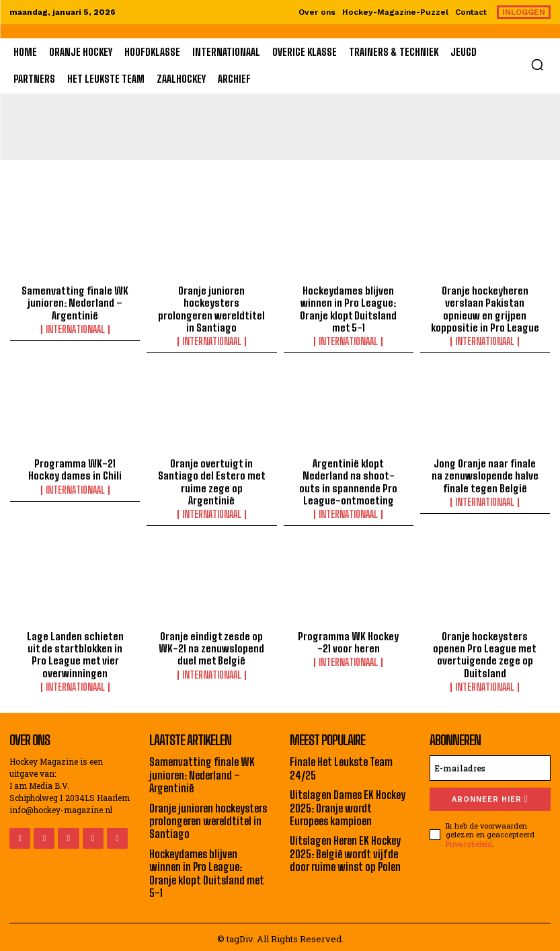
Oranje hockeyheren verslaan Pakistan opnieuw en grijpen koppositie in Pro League (485, 309)
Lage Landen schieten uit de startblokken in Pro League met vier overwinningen (75, 652)
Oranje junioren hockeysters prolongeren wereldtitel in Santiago (212, 303)
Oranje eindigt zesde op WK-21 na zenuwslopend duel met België (212, 646)
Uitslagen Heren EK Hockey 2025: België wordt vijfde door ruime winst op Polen (345, 850)
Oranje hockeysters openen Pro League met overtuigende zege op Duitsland (485, 652)
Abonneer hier (490, 797)
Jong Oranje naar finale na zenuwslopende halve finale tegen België (485, 475)
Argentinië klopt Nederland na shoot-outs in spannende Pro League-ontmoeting (348, 481)
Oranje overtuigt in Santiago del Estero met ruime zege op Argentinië (211, 475)
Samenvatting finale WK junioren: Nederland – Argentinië (75, 303)
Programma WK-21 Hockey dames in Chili (75, 469)
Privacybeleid (469, 841)
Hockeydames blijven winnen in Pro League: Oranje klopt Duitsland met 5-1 (348, 309)
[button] (537, 65)
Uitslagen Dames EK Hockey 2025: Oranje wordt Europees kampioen (347, 805)
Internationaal (75, 329)
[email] (490, 765)
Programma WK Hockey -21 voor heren (349, 640)
